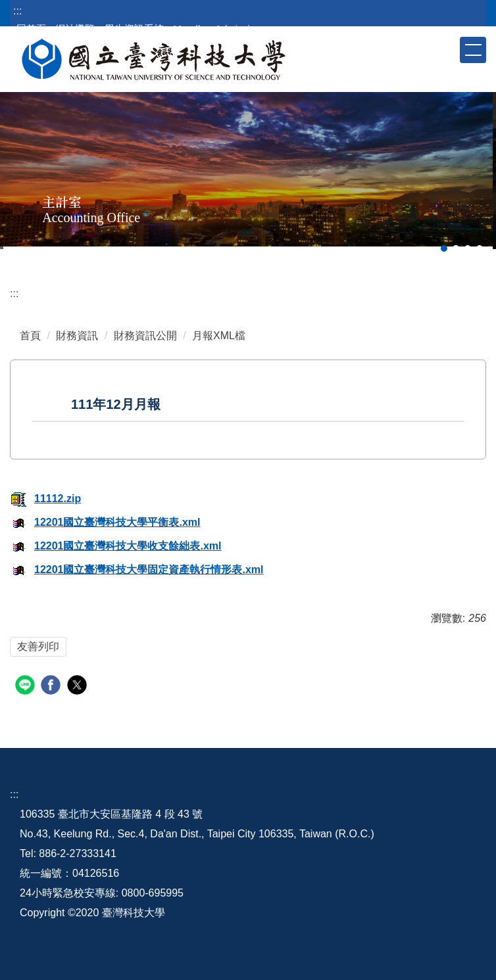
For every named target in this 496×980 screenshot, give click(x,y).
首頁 (30, 336)
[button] (449, 49)
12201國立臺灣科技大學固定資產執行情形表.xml (137, 570)
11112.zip (45, 499)
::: (17, 11)
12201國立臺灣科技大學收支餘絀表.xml (116, 546)
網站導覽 (75, 29)
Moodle (189, 29)
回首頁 (31, 29)
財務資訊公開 (145, 336)
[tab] (444, 248)
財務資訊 (77, 336)
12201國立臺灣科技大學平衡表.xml (105, 522)
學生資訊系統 (134, 29)
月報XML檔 (219, 336)
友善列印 (38, 646)
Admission (238, 29)
